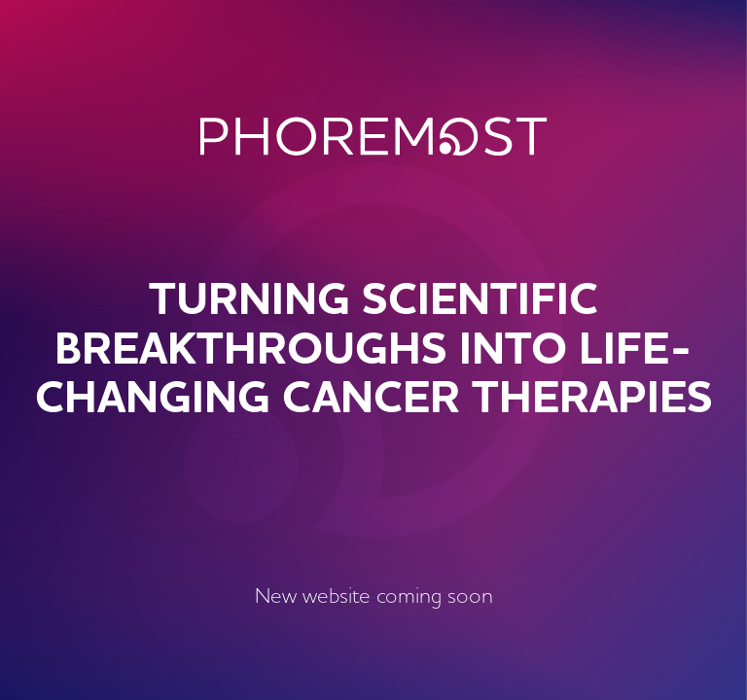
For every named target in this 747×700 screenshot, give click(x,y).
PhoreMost (374, 136)
